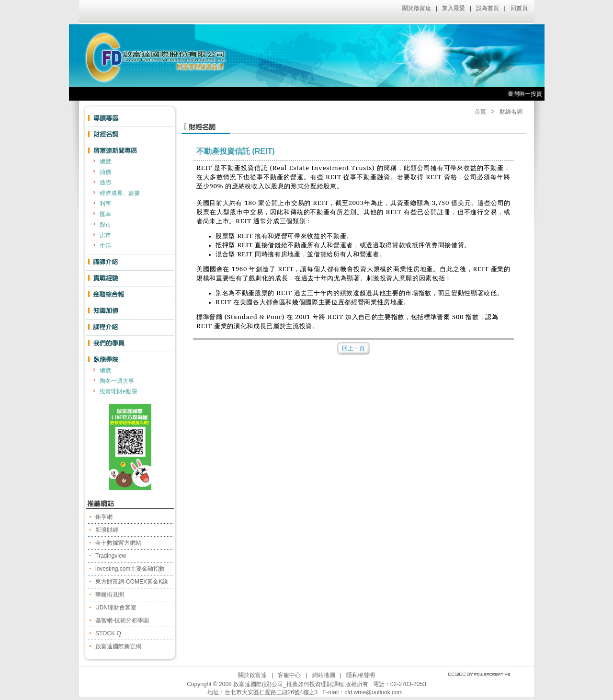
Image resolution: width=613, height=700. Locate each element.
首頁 (480, 112)
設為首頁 (488, 8)
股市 (105, 225)
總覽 (105, 161)
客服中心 (289, 675)
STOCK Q (108, 633)
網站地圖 (324, 675)
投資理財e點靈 (119, 391)
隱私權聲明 (361, 675)
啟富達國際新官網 (118, 646)
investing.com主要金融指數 (130, 569)
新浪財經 (107, 530)
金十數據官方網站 (118, 543)
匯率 (105, 214)
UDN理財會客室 (116, 608)
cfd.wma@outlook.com (374, 692)
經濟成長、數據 (120, 193)
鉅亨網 (104, 517)
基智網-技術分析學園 (122, 620)
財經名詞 (511, 112)
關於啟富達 (417, 8)
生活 (105, 246)
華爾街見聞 (110, 595)
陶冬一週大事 (117, 381)
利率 (105, 204)
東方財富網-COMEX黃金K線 (132, 582)
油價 (105, 172)
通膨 (105, 183)
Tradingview (111, 556)
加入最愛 (454, 8)
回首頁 (519, 8)
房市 (105, 235)
